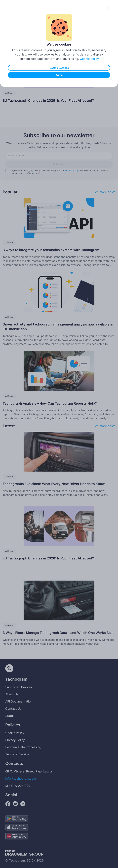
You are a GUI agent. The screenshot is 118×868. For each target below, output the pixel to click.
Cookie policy (89, 59)
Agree (59, 75)
